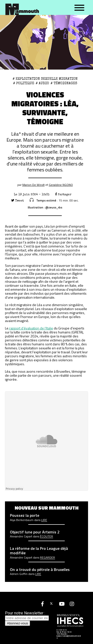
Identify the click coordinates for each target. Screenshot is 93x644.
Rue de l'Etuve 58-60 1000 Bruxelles (64, 633)
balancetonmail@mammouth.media (69, 637)
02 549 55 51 (62, 630)
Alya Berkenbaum (22, 520)
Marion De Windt (33, 185)
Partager (63, 194)
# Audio (42, 83)
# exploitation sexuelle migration (45, 79)
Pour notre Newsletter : (27, 615)
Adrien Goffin (19, 574)
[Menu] (79, 8)
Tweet (17, 201)
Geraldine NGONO (61, 185)
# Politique (24, 83)
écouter (46, 536)
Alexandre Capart (21, 536)
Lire (44, 520)
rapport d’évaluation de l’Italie (31, 328)
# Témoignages (64, 83)
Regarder (47, 558)
